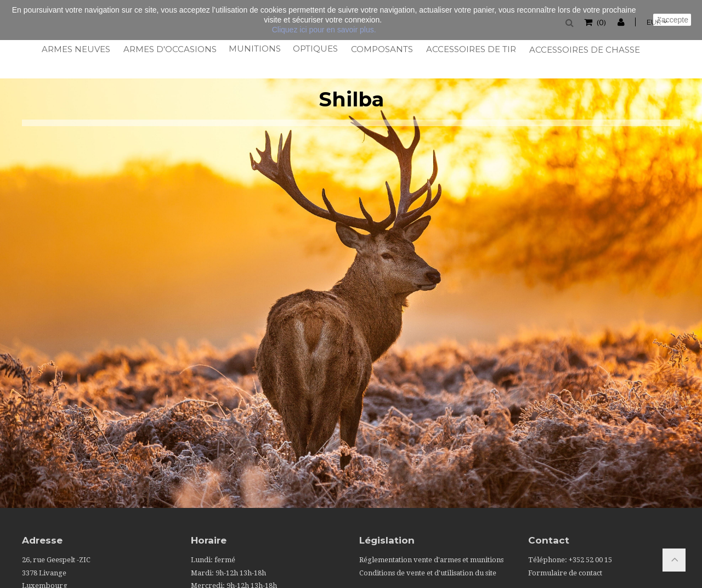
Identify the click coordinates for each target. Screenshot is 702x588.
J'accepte (672, 20)
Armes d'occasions (169, 49)
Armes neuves (75, 49)
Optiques (315, 49)
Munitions (254, 49)
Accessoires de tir (470, 49)
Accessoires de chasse (584, 50)
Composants (381, 49)
